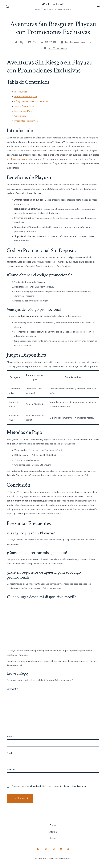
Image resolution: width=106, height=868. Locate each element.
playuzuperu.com (80, 42)
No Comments (58, 48)
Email (10, 753)
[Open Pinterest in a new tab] (68, 849)
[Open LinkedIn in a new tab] (61, 849)
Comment (12, 689)
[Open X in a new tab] (46, 849)
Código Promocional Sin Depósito (31, 101)
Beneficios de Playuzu (26, 97)
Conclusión (20, 116)
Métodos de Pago (23, 111)
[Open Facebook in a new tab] (38, 849)
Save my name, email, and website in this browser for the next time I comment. (50, 786)
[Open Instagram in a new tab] (54, 849)
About (53, 825)
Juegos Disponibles (24, 106)
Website (11, 770)
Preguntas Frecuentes (26, 121)
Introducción (21, 92)
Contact (53, 838)
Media (53, 832)
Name (10, 737)
